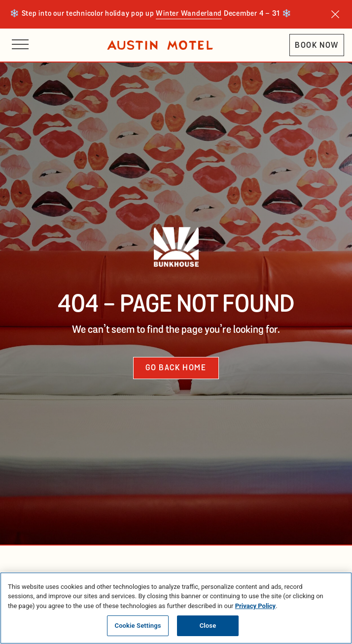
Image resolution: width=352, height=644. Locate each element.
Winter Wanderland (189, 14)
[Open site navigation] (20, 45)
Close (208, 626)
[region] (176, 608)
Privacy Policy (255, 606)
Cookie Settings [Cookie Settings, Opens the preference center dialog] (138, 626)
